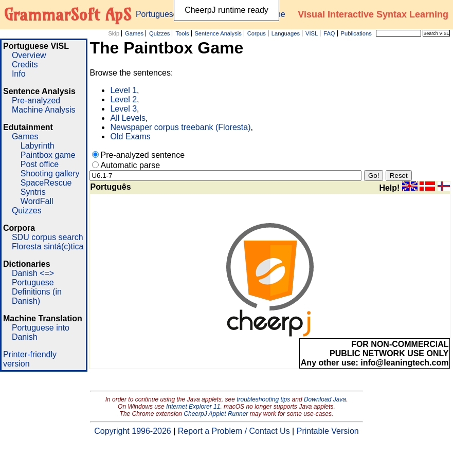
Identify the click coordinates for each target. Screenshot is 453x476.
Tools (182, 33)
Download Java (325, 399)
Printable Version (328, 431)
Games (134, 33)
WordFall (37, 201)
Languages (286, 33)
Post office (40, 164)
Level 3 (123, 109)
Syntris (33, 192)
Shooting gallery (50, 173)
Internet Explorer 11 (193, 407)
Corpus (257, 33)
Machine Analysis (44, 110)
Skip (114, 33)
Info (19, 74)
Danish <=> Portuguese (33, 278)
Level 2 (123, 99)
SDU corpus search (48, 237)
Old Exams (130, 136)
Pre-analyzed (36, 100)
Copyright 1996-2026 (132, 431)
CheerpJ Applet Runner (216, 414)
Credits (25, 65)
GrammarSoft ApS (68, 14)
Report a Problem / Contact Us (234, 431)
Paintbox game (48, 155)
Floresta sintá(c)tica (48, 246)
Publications (356, 33)
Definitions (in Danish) (37, 296)
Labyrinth (38, 146)
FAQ (329, 33)
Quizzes (159, 33)
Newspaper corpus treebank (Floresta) (180, 127)
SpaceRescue (46, 183)
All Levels (128, 118)
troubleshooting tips (263, 399)
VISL (312, 33)
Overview (29, 55)
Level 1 (123, 90)
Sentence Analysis (218, 33)
